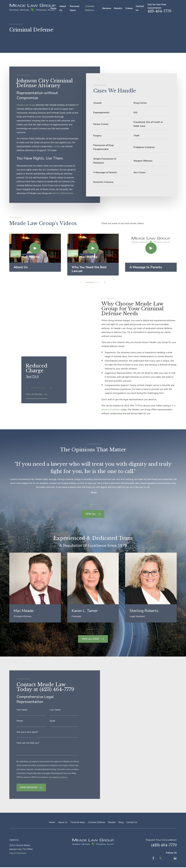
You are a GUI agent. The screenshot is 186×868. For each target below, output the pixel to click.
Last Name (55, 714)
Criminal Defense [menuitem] (90, 8)
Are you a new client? (27, 736)
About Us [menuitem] (63, 8)
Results (112, 822)
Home (52, 822)
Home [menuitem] (53, 8)
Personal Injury (78, 822)
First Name (22, 714)
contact (57, 146)
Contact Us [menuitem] (140, 8)
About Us (63, 822)
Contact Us (132, 822)
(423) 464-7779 (136, 406)
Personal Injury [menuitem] (75, 8)
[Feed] (168, 858)
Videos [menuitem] (129, 8)
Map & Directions (18, 853)
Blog (121, 822)
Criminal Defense (97, 822)
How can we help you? (28, 747)
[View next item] (105, 282)
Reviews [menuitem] (107, 8)
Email (52, 725)
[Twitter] (161, 858)
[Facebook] (153, 858)
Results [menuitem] (118, 8)
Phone (20, 725)
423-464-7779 (159, 11)
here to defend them (63, 193)
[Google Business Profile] (175, 858)
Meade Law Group (26, 105)
